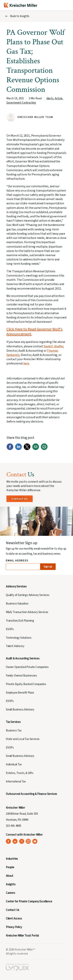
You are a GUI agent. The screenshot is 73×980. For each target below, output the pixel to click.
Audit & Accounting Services (23, 659)
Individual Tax (14, 764)
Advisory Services (16, 587)
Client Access (14, 919)
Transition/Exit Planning (20, 621)
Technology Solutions (19, 638)
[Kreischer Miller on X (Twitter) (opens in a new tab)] (22, 841)
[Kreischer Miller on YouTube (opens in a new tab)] (35, 841)
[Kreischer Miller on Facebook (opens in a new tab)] (8, 841)
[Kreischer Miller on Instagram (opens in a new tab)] (28, 841)
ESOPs (10, 629)
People (10, 867)
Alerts (50, 98)
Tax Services (13, 722)
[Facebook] (10, 449)
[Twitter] (27, 449)
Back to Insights (20, 16)
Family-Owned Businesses (21, 676)
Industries (12, 859)
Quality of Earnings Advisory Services (28, 595)
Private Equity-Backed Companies (26, 684)
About (10, 876)
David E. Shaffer (53, 346)
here (26, 363)
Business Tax (14, 731)
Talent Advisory (15, 646)
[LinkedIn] (18, 449)
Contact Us (20, 499)
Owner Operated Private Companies (27, 667)
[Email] (36, 449)
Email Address (17, 561)
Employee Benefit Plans (20, 693)
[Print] (44, 449)
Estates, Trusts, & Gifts (20, 773)
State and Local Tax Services (23, 739)
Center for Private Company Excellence (29, 902)
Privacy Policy (14, 927)
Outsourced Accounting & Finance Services (31, 794)
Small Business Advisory (20, 710)
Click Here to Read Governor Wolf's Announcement (34, 332)
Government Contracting (21, 103)
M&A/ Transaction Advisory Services (27, 612)
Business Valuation (17, 604)
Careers (11, 893)
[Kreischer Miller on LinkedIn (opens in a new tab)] (15, 841)
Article (59, 98)
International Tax (16, 782)
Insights (11, 884)
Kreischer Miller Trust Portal (22, 936)
